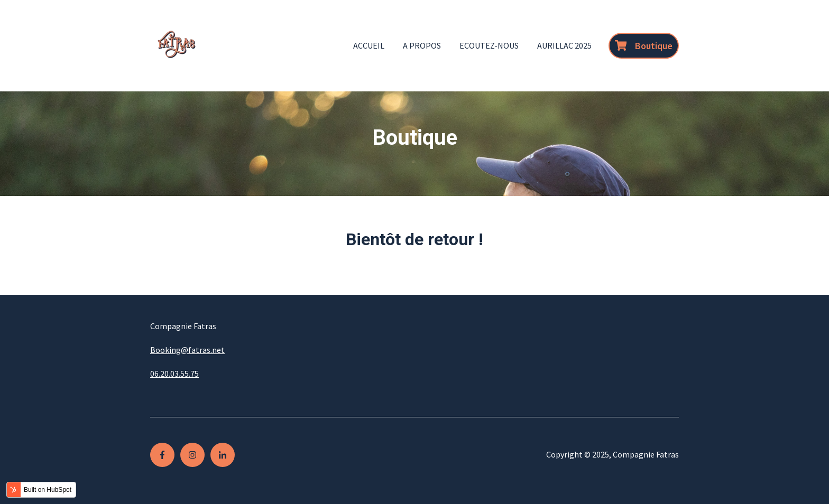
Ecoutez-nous (489, 45)
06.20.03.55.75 (174, 374)
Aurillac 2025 (564, 45)
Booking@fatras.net (187, 350)
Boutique (644, 46)
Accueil (369, 45)
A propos (422, 45)
